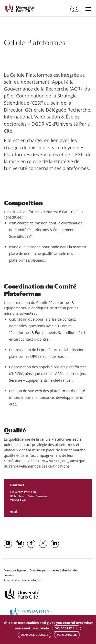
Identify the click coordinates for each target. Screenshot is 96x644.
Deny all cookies (35, 635)
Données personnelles (44, 570)
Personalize (67, 635)
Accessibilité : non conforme (23, 580)
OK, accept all (66, 628)
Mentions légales (15, 570)
